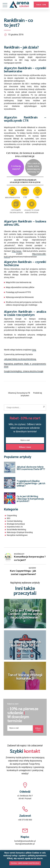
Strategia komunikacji (16, 524)
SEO (9, 518)
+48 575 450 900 (25, 820)
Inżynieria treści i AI (15, 527)
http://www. (17, 251)
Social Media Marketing (16, 530)
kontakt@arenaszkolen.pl (25, 841)
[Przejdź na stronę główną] (19, 4)
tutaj (34, 350)
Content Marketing (15, 521)
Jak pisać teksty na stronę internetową (20, 359)
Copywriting (12, 515)
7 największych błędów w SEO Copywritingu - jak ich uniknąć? (31, 483)
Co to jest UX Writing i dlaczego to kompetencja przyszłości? (30, 499)
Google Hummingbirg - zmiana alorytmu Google (24, 371)
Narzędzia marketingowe (17, 535)
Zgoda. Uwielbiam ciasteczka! (25, 863)
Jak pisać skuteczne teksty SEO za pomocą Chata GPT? (31, 468)
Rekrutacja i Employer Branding (20, 532)
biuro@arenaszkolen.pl (25, 844)
